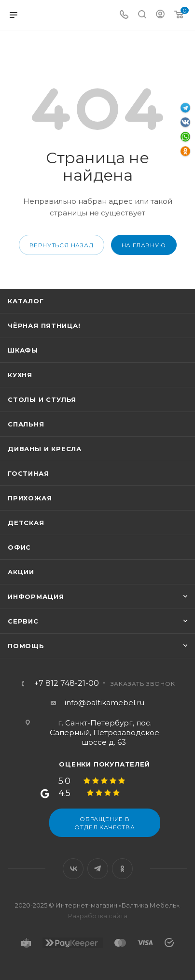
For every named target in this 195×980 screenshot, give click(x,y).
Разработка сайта (98, 916)
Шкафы (23, 350)
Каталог (26, 301)
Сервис (23, 621)
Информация (36, 597)
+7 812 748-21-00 (67, 683)
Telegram (98, 869)
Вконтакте (73, 869)
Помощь (26, 646)
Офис (19, 547)
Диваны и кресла (45, 449)
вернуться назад (62, 245)
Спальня (26, 424)
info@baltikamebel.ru (104, 703)
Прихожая (30, 498)
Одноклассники (122, 869)
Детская (26, 523)
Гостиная (28, 473)
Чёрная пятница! (44, 326)
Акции (21, 572)
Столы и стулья (42, 399)
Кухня (20, 375)
